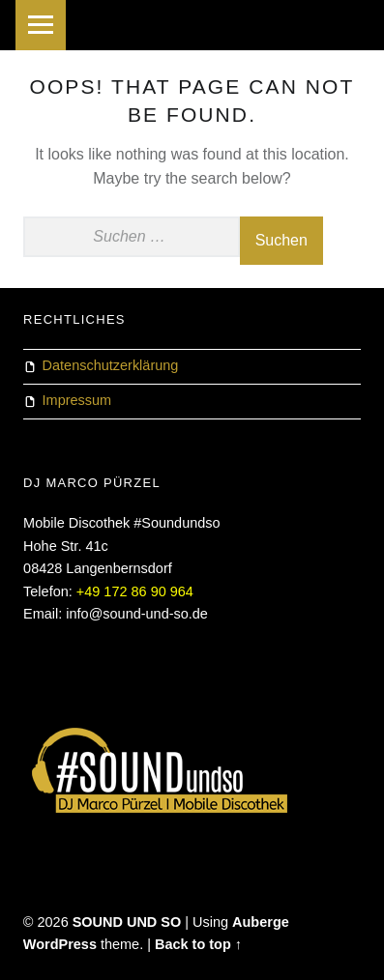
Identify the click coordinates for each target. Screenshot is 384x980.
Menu (41, 25)
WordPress (60, 944)
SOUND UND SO (127, 922)
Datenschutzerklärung (111, 365)
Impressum (77, 400)
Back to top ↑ (198, 944)
